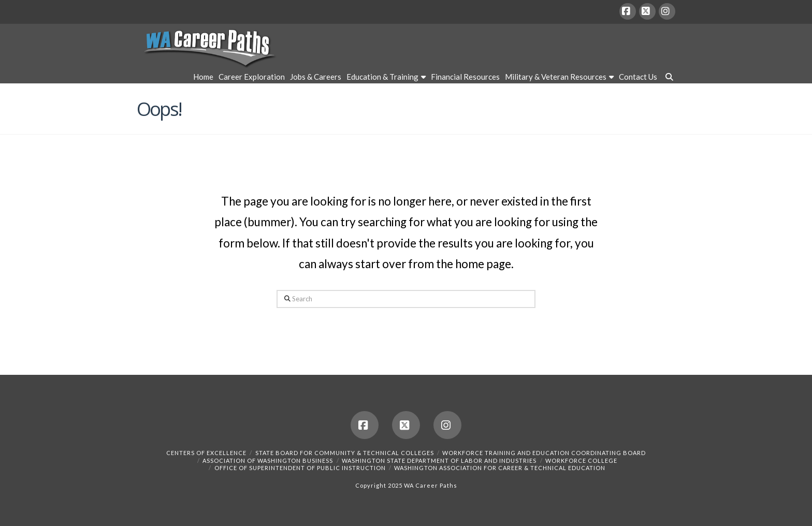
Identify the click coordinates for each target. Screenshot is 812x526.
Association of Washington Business (268, 461)
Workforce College (581, 461)
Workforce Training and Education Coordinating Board (544, 453)
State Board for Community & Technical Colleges (345, 453)
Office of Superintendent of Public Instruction (300, 468)
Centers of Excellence (206, 453)
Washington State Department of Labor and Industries (439, 461)
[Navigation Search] (668, 78)
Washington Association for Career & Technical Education (500, 468)
